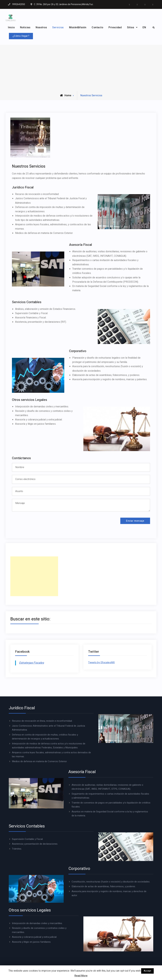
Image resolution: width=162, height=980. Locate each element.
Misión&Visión (78, 27)
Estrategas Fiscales (32, 664)
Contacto (97, 27)
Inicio (11, 27)
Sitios (130, 27)
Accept (147, 971)
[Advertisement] (81, 67)
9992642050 (19, 4)
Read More (81, 976)
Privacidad (115, 27)
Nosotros (41, 27)
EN (144, 27)
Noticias (25, 27)
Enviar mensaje (132, 522)
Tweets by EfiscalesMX (101, 664)
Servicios (58, 27)
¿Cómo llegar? (23, 35)
